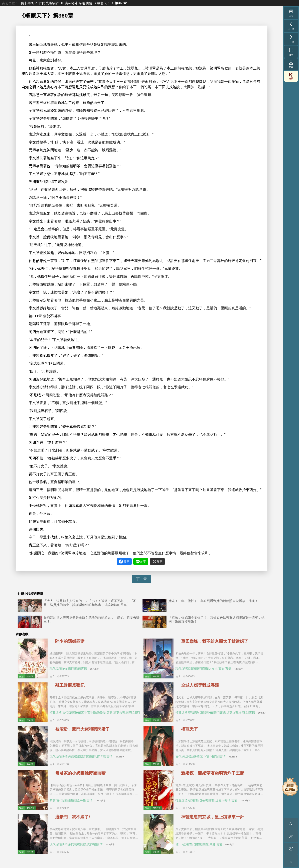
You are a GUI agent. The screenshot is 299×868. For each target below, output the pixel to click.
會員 (291, 76)
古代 (42, 3)
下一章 (142, 579)
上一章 (291, 26)
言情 (89, 3)
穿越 (82, 3)
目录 (291, 52)
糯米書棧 (27, 3)
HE (62, 3)
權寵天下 (104, 3)
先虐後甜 (52, 3)
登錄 (291, 64)
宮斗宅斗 (71, 3)
